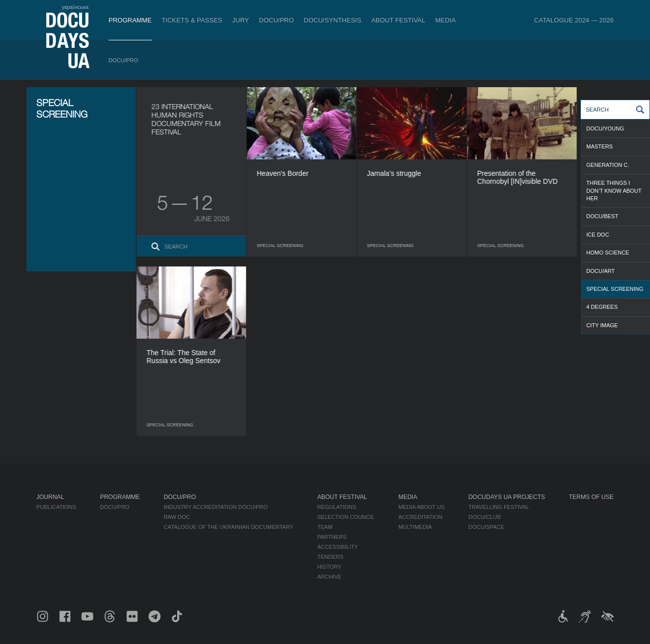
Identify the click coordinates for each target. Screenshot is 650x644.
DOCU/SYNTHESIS (332, 20)
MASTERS (599, 146)
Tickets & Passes (192, 20)
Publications (56, 507)
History (330, 567)
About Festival (398, 20)
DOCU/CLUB (485, 517)
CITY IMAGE (602, 325)
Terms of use (591, 497)
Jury (241, 20)
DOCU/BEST (602, 216)
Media (446, 20)
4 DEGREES (602, 307)
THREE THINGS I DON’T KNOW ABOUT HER (614, 191)
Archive (330, 577)
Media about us (421, 507)
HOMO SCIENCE (608, 253)
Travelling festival (499, 507)
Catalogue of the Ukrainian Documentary (229, 527)
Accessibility (338, 547)
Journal (50, 497)
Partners (332, 537)
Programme (130, 20)
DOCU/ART (600, 271)
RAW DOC (177, 517)
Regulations (337, 507)
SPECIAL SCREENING (615, 289)
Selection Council (346, 517)
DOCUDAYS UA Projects (507, 497)
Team (325, 527)
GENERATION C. (608, 165)
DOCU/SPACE (486, 527)
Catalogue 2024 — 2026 (574, 20)
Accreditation (420, 517)
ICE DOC (598, 235)
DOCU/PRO (276, 20)
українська (75, 7)
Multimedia (415, 527)
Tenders (331, 557)
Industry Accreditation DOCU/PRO (216, 507)
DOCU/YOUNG (605, 129)
